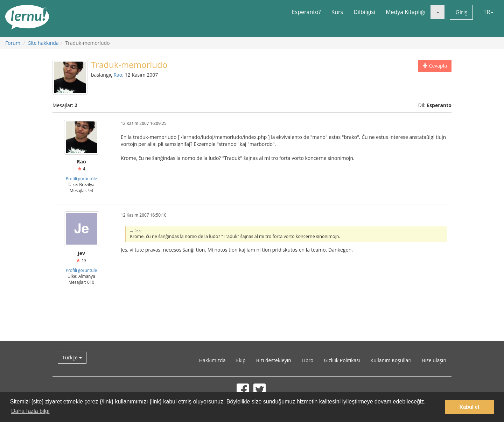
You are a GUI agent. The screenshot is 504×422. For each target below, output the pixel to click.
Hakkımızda (212, 360)
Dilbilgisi (364, 12)
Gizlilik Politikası (342, 360)
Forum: (13, 43)
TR (488, 12)
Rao (118, 75)
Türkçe (72, 357)
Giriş (461, 12)
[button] (437, 12)
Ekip (241, 360)
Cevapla (435, 66)
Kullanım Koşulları (391, 360)
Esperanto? (306, 12)
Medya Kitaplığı (405, 12)
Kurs (337, 12)
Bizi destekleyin (274, 360)
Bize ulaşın (434, 360)
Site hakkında (43, 43)
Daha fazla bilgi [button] (30, 411)
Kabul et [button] (470, 407)
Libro (308, 360)
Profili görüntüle (82, 178)
